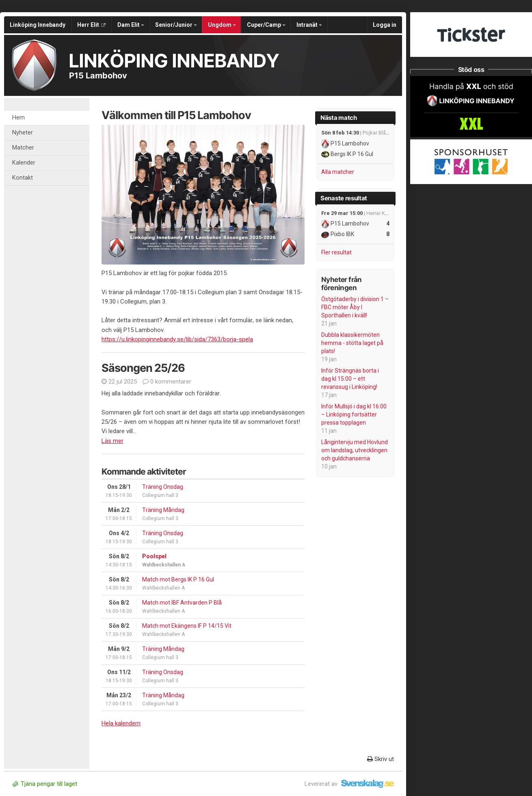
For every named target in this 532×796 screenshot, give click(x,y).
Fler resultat (336, 252)
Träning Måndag (163, 510)
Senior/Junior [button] (176, 25)
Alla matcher (338, 172)
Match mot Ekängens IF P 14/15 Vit (187, 626)
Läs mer (112, 441)
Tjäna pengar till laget (45, 784)
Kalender (24, 163)
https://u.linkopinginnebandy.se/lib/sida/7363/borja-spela (177, 339)
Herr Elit (91, 25)
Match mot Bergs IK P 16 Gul (178, 579)
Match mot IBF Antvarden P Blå (182, 603)
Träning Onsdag (163, 487)
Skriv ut (381, 759)
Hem (18, 118)
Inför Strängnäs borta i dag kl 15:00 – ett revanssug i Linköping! (350, 379)
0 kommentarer (167, 382)
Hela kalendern (121, 723)
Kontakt (23, 178)
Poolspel (154, 556)
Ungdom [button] (222, 25)
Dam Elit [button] (131, 25)
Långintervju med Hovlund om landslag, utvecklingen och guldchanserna (355, 450)
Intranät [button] (309, 25)
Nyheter (23, 133)
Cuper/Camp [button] (266, 25)
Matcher (23, 148)
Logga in (385, 25)
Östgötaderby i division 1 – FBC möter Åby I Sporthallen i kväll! (355, 307)
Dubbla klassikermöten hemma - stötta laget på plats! (352, 343)
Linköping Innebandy (38, 25)
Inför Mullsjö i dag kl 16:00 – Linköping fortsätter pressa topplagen (354, 414)
